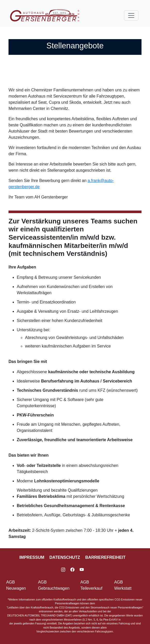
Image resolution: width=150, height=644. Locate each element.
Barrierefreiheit (105, 557)
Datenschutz (65, 557)
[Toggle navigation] (131, 15)
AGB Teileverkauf (91, 585)
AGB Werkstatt (123, 585)
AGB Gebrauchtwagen (54, 585)
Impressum (32, 557)
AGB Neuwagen (16, 585)
